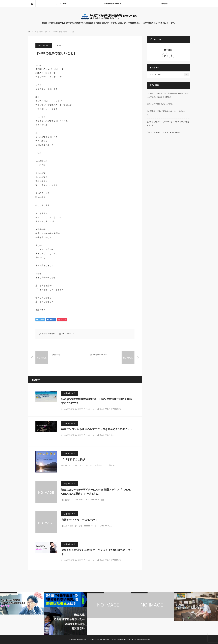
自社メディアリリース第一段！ (79, 520)
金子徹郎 (52, 334)
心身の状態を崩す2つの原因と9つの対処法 (163, 132)
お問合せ (164, 4)
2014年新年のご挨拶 (73, 460)
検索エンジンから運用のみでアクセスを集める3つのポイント (97, 429)
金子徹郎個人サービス (113, 4)
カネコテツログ (44, 46)
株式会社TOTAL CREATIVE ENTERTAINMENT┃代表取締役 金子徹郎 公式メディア (107, 640)
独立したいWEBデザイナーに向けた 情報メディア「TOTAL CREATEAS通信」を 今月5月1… (96, 492)
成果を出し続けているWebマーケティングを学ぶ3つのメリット (97, 552)
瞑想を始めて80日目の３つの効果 (160, 104)
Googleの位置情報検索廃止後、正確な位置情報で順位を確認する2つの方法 (97, 401)
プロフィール (61, 4)
